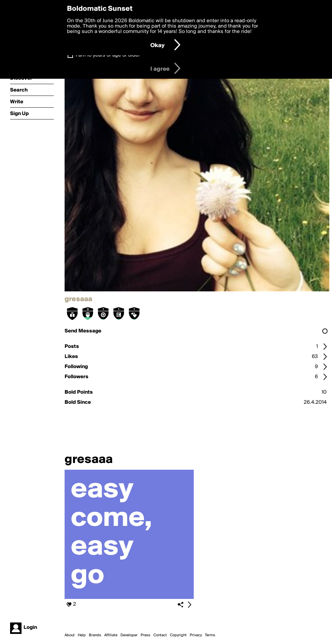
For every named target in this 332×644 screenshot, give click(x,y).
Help (82, 635)
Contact (160, 635)
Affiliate (111, 635)
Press (145, 635)
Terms (210, 635)
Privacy (196, 635)
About (70, 635)
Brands (95, 635)
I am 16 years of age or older (108, 55)
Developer (129, 635)
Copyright (178, 635)
